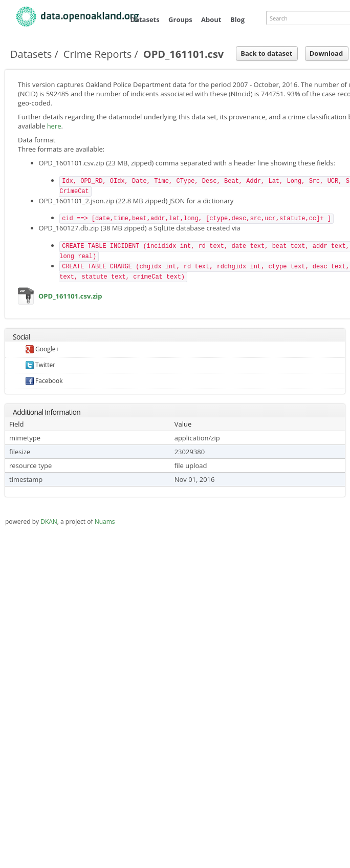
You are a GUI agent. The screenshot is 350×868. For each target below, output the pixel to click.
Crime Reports (97, 54)
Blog (237, 19)
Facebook (44, 381)
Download (326, 53)
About (211, 19)
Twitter (40, 365)
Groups (180, 19)
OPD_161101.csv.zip (26, 298)
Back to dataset (266, 53)
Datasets (145, 19)
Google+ (42, 349)
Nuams (105, 522)
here (54, 126)
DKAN (49, 522)
